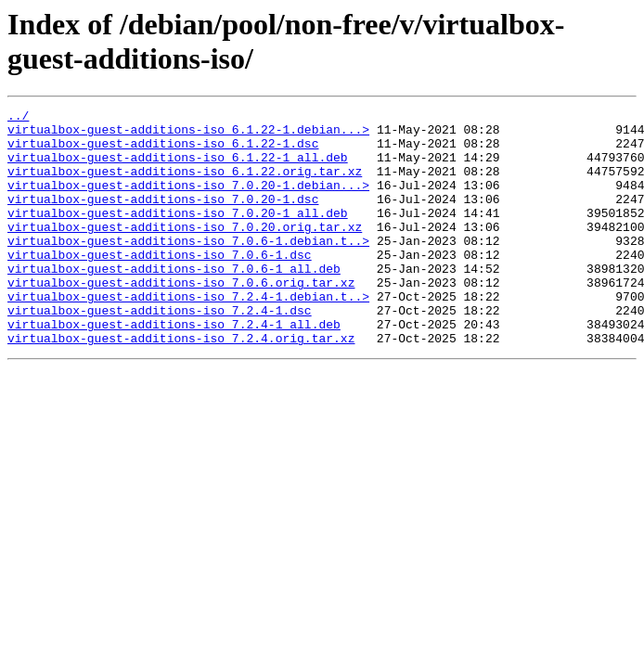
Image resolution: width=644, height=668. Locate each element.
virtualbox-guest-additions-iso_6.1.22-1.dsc (163, 151)
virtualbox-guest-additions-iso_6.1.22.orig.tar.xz (185, 185)
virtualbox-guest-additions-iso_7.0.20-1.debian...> (188, 201)
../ (18, 118)
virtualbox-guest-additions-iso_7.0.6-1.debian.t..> (188, 268)
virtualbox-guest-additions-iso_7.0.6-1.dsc (160, 285)
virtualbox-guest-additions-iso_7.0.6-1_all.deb (174, 302)
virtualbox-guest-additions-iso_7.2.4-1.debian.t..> (188, 335)
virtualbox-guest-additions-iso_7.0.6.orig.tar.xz (181, 318)
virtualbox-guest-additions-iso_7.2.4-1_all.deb (174, 368)
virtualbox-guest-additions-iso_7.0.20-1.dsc (163, 218)
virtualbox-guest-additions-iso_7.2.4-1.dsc (160, 352)
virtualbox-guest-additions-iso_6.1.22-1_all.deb (178, 168)
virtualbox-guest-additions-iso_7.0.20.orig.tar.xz (185, 251)
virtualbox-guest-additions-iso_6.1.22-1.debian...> (188, 135)
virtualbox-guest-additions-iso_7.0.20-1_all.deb (178, 235)
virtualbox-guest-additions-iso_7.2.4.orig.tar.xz (181, 385)
